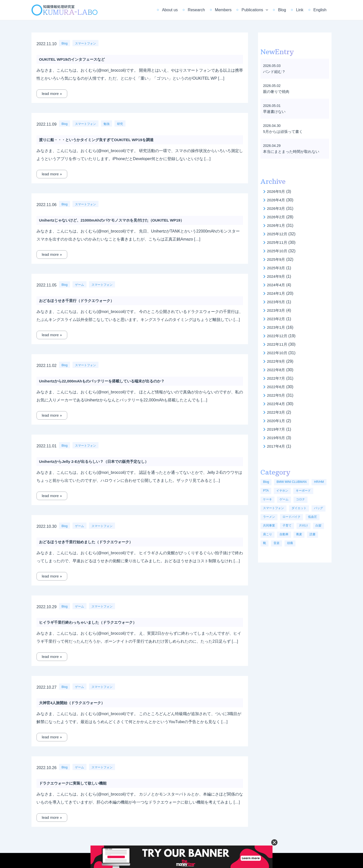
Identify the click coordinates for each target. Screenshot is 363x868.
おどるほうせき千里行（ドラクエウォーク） (79, 301)
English (321, 10)
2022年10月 (278, 353)
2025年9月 (277, 259)
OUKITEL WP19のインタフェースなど (74, 59)
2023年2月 (277, 319)
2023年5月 (277, 302)
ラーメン (269, 517)
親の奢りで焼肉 (277, 92)
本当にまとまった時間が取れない (293, 151)
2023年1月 (277, 327)
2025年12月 (278, 234)
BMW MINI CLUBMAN (291, 482)
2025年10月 (278, 251)
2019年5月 (277, 438)
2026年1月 (277, 225)
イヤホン (282, 491)
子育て (287, 526)
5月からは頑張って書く (284, 132)
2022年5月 (277, 395)
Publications (262, 10)
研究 (120, 124)
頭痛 (290, 543)
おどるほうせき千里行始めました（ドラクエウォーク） (89, 542)
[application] (273, 10)
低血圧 (312, 517)
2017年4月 (277, 446)
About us (183, 10)
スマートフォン (85, 43)
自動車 (284, 534)
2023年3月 (277, 310)
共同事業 (269, 526)
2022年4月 (277, 404)
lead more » (52, 94)
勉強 (106, 124)
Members (232, 10)
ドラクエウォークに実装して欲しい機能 (75, 783)
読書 (312, 534)
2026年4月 (277, 200)
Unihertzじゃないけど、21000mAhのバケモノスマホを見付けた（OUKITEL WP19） (116, 220)
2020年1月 (277, 421)
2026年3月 (277, 208)
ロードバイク (291, 517)
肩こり (267, 534)
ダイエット (299, 508)
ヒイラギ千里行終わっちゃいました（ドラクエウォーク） (91, 622)
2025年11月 (278, 242)
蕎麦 (299, 534)
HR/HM (319, 482)
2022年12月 (278, 336)
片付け (303, 526)
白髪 (318, 526)
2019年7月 (277, 429)
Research (207, 10)
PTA (266, 491)
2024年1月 (277, 293)
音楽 (276, 543)
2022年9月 (277, 361)
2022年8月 (277, 370)
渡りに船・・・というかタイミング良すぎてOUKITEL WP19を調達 (100, 140)
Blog (287, 10)
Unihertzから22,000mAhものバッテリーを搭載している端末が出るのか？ (106, 381)
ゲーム (79, 285)
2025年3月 (277, 268)
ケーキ (267, 499)
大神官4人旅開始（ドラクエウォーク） (74, 703)
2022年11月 (278, 344)
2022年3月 (277, 412)
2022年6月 (277, 387)
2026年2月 (277, 217)
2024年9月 (277, 276)
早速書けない (275, 112)
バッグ (318, 508)
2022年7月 (277, 378)
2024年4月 (277, 285)
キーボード (303, 491)
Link (303, 10)
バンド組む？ (275, 72)
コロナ (300, 499)
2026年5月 (277, 191)
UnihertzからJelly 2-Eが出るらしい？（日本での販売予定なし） (97, 461)
